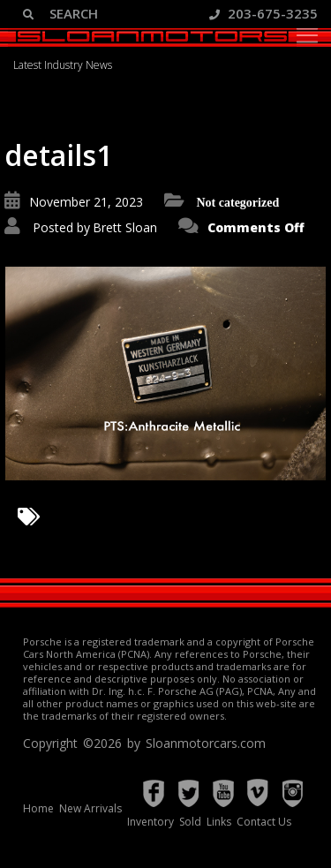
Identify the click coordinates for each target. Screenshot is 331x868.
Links (219, 822)
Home (38, 808)
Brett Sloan (125, 227)
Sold (190, 822)
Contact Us (264, 822)
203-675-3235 (263, 13)
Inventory (150, 822)
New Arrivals (90, 808)
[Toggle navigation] (307, 35)
